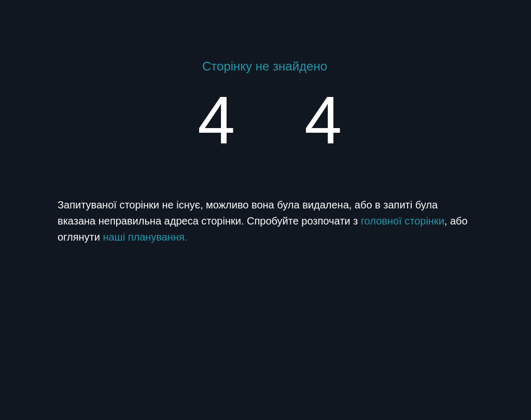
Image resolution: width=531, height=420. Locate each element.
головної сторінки (403, 221)
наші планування (143, 237)
